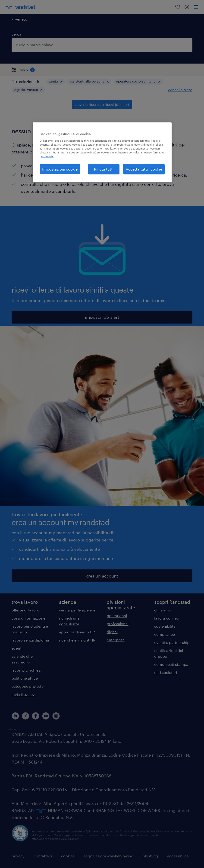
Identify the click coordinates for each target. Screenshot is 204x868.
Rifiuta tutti (104, 169)
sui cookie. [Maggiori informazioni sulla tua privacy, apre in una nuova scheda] (47, 156)
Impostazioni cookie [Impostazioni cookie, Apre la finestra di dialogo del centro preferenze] (60, 169)
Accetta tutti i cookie (144, 169)
